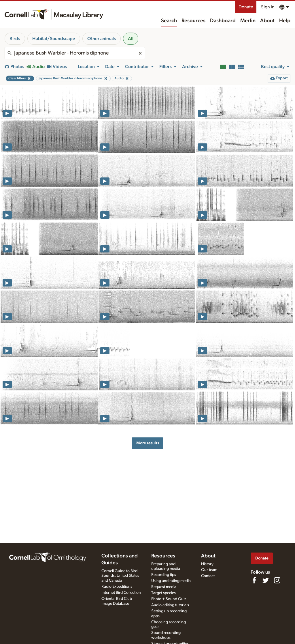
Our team (209, 570)
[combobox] (75, 53)
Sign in (268, 7)
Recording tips (164, 575)
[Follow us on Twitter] (266, 580)
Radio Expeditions (117, 587)
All (131, 39)
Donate (246, 7)
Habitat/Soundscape (54, 39)
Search (169, 21)
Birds (15, 39)
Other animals (102, 39)
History (207, 564)
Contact (208, 576)
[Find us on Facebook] (254, 580)
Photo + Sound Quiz (169, 599)
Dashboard (223, 21)
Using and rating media (171, 581)
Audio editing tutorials (170, 605)
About (267, 21)
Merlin (248, 21)
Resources (193, 21)
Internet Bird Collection (121, 593)
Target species (163, 593)
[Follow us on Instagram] (277, 580)
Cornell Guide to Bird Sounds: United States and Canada (120, 576)
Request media (164, 587)
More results (148, 443)
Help (285, 21)
